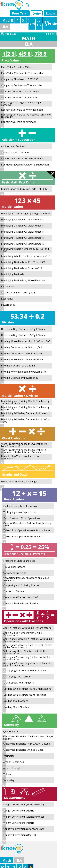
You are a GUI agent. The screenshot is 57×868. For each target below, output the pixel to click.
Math (7, 20)
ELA (5, 26)
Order (37, 13)
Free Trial (20, 13)
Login (50, 13)
